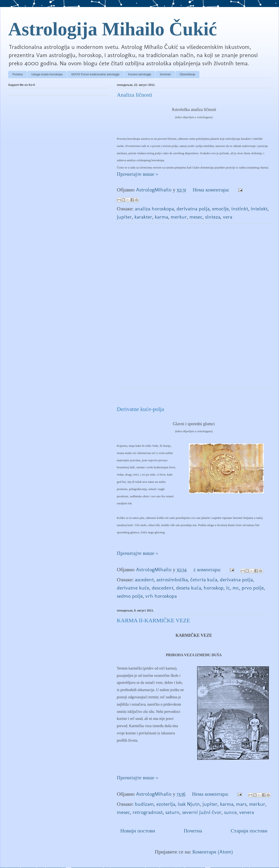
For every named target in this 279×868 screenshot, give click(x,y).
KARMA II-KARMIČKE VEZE (153, 620)
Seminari (165, 74)
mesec (196, 217)
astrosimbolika (172, 580)
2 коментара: (208, 570)
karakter (143, 217)
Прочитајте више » (138, 174)
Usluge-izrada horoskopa (47, 74)
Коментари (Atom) (213, 852)
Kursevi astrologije (140, 74)
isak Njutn (189, 804)
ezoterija (166, 804)
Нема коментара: (212, 190)
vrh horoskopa (161, 596)
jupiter (124, 217)
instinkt (240, 209)
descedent (163, 588)
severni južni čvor (202, 812)
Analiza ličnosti (134, 95)
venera (247, 812)
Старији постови (249, 831)
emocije (220, 209)
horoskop (214, 588)
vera (228, 217)
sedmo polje (130, 596)
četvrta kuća (204, 580)
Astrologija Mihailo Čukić (113, 29)
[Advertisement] (194, 311)
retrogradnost (148, 812)
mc (236, 588)
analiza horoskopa (154, 209)
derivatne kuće (133, 588)
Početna (18, 74)
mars (241, 804)
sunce (230, 812)
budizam (144, 804)
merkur (179, 217)
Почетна (193, 831)
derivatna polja (193, 209)
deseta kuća (189, 588)
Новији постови (138, 831)
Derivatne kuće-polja (140, 409)
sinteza (213, 217)
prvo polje (253, 588)
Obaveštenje (187, 74)
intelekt (259, 209)
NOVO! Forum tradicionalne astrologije (95, 74)
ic (228, 588)
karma (161, 217)
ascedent (144, 580)
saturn (172, 812)
